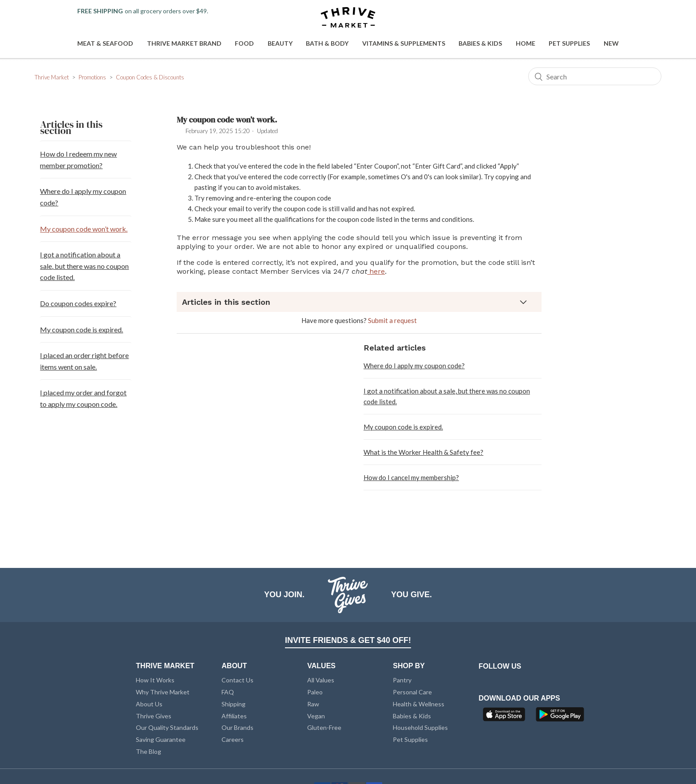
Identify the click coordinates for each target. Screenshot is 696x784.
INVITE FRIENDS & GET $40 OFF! (348, 640)
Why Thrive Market (163, 692)
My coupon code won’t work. (84, 229)
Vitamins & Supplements (404, 43)
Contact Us (237, 680)
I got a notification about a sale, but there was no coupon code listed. (84, 266)
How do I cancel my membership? (411, 477)
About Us (149, 704)
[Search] (595, 76)
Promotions (92, 77)
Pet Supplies (569, 43)
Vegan (316, 716)
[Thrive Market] (348, 18)
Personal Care (412, 692)
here (376, 271)
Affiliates (234, 716)
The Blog (148, 751)
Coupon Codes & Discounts (150, 77)
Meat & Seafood (105, 43)
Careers (233, 739)
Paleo (315, 692)
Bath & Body (327, 43)
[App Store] (505, 717)
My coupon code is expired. (81, 329)
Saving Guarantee (161, 739)
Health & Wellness (419, 704)
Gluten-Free (324, 727)
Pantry (402, 680)
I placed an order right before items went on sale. (84, 361)
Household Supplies (420, 727)
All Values (321, 680)
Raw (313, 704)
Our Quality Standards (167, 727)
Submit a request (392, 320)
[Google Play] (560, 717)
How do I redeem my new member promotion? (78, 160)
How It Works (155, 680)
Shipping (233, 704)
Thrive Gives (154, 716)
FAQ (228, 692)
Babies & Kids (480, 43)
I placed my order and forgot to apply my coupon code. (83, 398)
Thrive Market (52, 77)
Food (244, 43)
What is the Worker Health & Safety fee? (423, 452)
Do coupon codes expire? (78, 303)
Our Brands (237, 727)
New (611, 43)
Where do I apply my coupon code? (83, 197)
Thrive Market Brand (184, 43)
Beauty (280, 43)
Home (526, 43)
